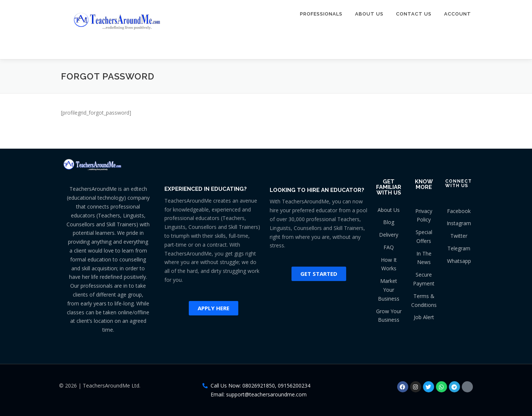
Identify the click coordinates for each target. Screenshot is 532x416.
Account (458, 14)
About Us (369, 14)
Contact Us (414, 14)
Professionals (321, 14)
